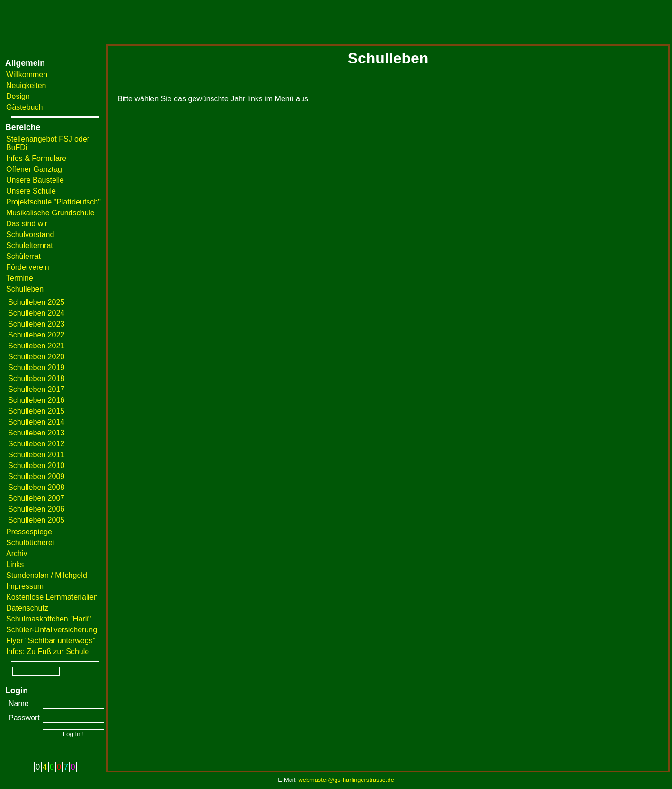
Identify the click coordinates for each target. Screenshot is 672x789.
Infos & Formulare (36, 158)
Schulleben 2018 (36, 378)
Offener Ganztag (34, 169)
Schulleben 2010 (36, 465)
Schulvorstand (30, 235)
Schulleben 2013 (36, 433)
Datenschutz (27, 608)
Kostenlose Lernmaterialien (52, 597)
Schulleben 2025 (36, 302)
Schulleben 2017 (36, 389)
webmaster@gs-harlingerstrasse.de (346, 780)
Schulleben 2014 (36, 422)
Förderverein (28, 267)
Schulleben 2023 (36, 324)
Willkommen (27, 75)
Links (15, 564)
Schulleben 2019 (36, 368)
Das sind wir (27, 224)
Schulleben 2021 (36, 346)
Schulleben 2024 (36, 313)
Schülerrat (23, 256)
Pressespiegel (30, 532)
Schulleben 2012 (36, 444)
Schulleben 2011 (36, 455)
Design (18, 96)
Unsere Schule (31, 191)
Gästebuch (24, 107)
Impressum (25, 586)
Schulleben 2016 (36, 400)
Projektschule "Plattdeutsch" (53, 202)
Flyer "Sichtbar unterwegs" (51, 641)
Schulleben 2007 (36, 498)
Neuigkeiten (26, 85)
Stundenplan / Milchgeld (47, 575)
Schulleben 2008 (36, 487)
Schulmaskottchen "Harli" (49, 619)
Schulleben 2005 (36, 520)
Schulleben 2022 (36, 335)
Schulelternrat (30, 245)
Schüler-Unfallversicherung (52, 630)
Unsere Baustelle (35, 180)
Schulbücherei (30, 543)
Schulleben (25, 289)
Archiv (17, 554)
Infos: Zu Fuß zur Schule (48, 652)
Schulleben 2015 (36, 411)
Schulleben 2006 (36, 509)
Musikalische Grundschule (50, 213)
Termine (20, 278)
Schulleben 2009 (36, 476)
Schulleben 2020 (36, 357)
